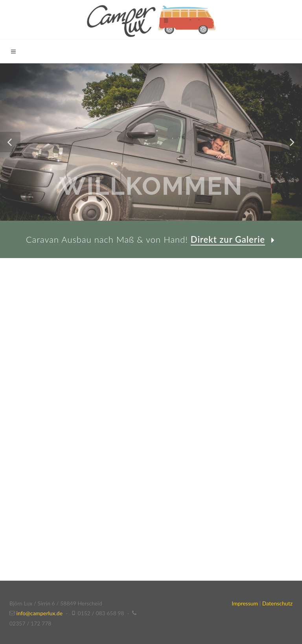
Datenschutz (277, 603)
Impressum (245, 603)
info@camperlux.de (40, 613)
